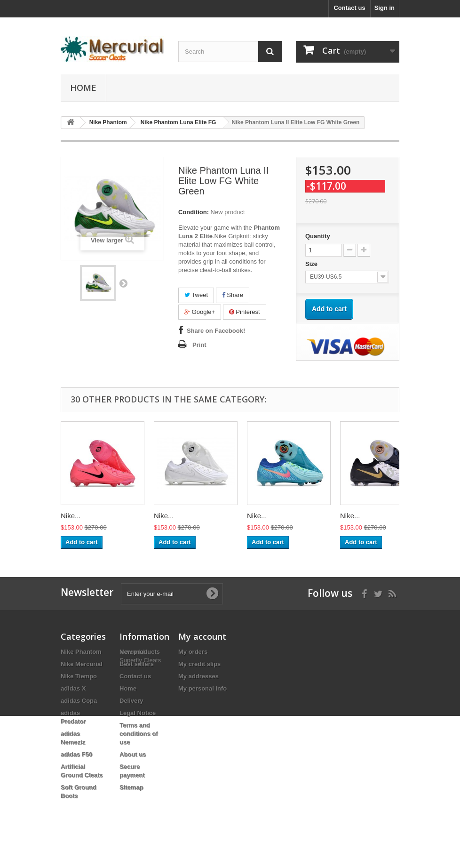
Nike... (71, 516)
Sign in (385, 8)
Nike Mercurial (82, 664)
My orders (193, 652)
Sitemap (131, 787)
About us (133, 754)
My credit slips (199, 664)
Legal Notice (138, 713)
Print (199, 345)
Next (123, 283)
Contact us (349, 8)
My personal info (202, 688)
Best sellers (137, 664)
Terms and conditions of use (139, 734)
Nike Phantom (81, 652)
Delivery (131, 701)
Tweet (196, 295)
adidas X (73, 688)
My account (202, 636)
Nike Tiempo (79, 676)
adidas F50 (76, 754)
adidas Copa (79, 701)
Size (312, 264)
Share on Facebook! (216, 331)
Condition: (194, 212)
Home (83, 88)
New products (140, 652)
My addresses (198, 676)
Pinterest (245, 312)
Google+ (200, 312)
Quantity (318, 236)
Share (233, 295)
